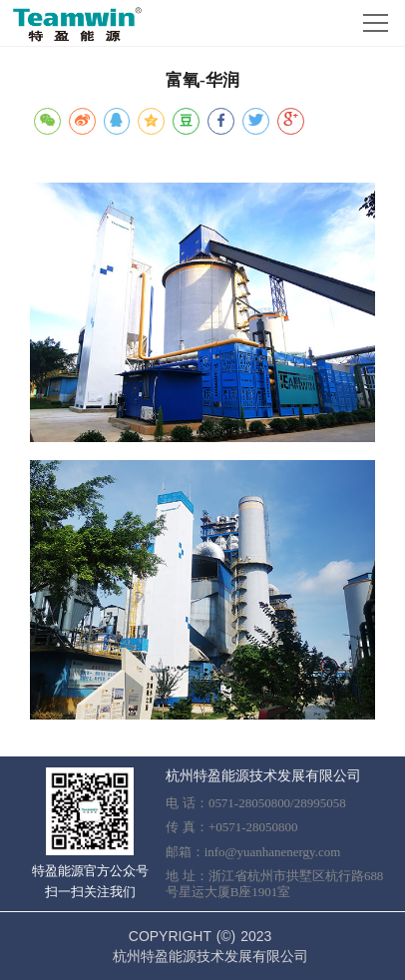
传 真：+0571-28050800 (232, 827)
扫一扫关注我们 (90, 892)
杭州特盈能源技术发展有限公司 (263, 775)
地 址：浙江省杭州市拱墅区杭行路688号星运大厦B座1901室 (275, 884)
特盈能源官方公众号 (90, 871)
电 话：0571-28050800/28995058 (256, 803)
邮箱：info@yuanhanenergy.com (253, 852)
